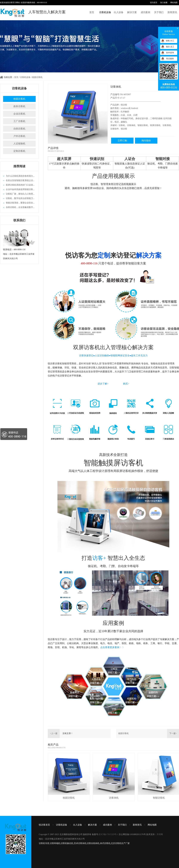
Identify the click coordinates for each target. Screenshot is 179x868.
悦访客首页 (44, 825)
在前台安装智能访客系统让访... (20, 180)
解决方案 (132, 12)
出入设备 (119, 12)
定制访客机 (19, 151)
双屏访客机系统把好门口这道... (20, 185)
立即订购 (122, 141)
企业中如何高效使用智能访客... (20, 189)
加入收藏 (164, 3)
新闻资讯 (172, 12)
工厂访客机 (19, 121)
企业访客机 (19, 114)
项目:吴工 (170, 47)
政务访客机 (19, 106)
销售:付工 (170, 41)
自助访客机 (19, 129)
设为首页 (154, 3)
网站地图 (174, 3)
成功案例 (145, 12)
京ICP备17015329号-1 (108, 834)
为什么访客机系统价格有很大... (20, 176)
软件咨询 (170, 53)
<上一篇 (54, 733)
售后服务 (170, 59)
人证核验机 (19, 144)
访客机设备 (105, 12)
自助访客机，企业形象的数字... (20, 207)
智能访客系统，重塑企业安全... (20, 203)
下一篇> (173, 733)
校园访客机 (37, 77)
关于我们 (159, 12)
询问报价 (146, 141)
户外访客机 (19, 136)
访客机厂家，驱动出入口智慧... (20, 194)
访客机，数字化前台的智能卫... (20, 198)
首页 (92, 12)
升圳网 (160, 834)
